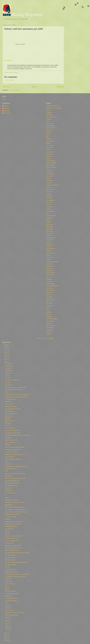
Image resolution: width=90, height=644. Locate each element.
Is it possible (8, 438)
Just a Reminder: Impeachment (12, 593)
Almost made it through (10, 591)
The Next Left (49, 240)
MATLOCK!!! (8, 423)
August (7, 373)
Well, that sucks (9, 476)
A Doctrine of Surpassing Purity (12, 514)
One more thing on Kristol (11, 469)
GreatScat (48, 194)
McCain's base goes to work (11, 440)
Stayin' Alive (49, 295)
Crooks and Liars (50, 154)
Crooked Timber (50, 152)
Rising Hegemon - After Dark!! (53, 106)
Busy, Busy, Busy (50, 141)
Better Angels (49, 130)
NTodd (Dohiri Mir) (51, 249)
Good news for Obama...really (12, 541)
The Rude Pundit (50, 275)
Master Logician (9, 416)
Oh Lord (7, 392)
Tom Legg (48, 314)
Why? (6, 603)
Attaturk (6, 106)
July (6, 376)
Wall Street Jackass (50, 325)
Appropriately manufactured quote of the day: (15, 454)
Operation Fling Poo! (10, 411)
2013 (5, 350)
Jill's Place (48, 209)
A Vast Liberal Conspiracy (52, 319)
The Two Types (9, 596)
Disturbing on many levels (11, 406)
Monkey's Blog (50, 229)
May (6, 620)
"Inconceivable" (8, 60)
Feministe (48, 178)
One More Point (9, 385)
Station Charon (49, 292)
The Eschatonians (50, 174)
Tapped (48, 308)
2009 (5, 359)
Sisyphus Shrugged (50, 284)
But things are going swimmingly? (13, 450)
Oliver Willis (49, 251)
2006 (5, 636)
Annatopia (48, 119)
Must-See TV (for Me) (10, 584)
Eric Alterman (49, 172)
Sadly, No (48, 277)
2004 (5, 640)
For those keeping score (10, 399)
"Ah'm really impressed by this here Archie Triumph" (17, 574)
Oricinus (48, 255)
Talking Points (49, 306)
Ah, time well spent (9, 457)
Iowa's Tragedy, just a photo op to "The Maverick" (16, 510)
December (8, 364)
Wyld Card (49, 332)
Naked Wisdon (49, 233)
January (7, 630)
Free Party (7, 567)
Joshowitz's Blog (50, 211)
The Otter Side (49, 257)
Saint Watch (8, 382)
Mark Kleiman (49, 224)
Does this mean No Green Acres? (12, 430)
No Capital (49, 246)
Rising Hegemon (23, 15)
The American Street (51, 117)
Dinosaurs (7, 533)
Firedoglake (49, 183)
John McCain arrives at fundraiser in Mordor (15, 502)
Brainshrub (49, 139)
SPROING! (8, 445)
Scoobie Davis (49, 281)
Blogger (52, 338)
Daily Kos (48, 159)
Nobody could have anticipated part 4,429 (14, 507)
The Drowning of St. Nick (11, 414)
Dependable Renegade (51, 163)
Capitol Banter (49, 148)
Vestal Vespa (49, 323)
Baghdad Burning (50, 126)
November (8, 366)
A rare (6, 471)
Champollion (7, 108)
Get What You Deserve (10, 560)
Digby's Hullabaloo (50, 165)
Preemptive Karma (50, 266)
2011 (5, 354)
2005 (5, 638)
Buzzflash (48, 143)
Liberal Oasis (49, 218)
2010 (5, 357)
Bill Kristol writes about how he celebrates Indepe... (17, 397)
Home (34, 87)
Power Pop (49, 264)
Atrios (48, 121)
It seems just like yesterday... (11, 598)
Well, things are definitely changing (13, 545)
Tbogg (48, 310)
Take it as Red (49, 303)
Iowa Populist (49, 198)
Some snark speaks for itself (11, 486)
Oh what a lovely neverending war (13, 483)
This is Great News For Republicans (13, 459)
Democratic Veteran (51, 161)
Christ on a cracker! (9, 404)
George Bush (8, 579)
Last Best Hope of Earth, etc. (11, 572)
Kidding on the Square (51, 216)
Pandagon (48, 260)
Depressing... (8, 519)
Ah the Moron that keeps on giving (13, 409)
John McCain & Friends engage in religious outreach (17, 562)
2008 (5, 362)
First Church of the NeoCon (52, 185)
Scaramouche (49, 279)
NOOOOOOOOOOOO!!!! (11, 526)
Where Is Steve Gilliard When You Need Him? (16, 478)
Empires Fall (49, 170)
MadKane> (49, 220)
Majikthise (49, 222)
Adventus (48, 110)
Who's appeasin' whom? (10, 555)
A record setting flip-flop (11, 517)
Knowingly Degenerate (10, 557)
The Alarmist (49, 115)
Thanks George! (9, 464)
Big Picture (49, 132)
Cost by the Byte (9, 581)
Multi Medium (49, 231)
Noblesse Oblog (50, 244)
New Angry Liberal (50, 238)
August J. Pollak (50, 123)
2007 (5, 633)
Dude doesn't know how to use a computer (15, 613)
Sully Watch (49, 301)
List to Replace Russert (10, 569)
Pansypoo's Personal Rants (52, 262)
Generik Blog (49, 192)
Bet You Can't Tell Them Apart (12, 550)
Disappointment (9, 505)
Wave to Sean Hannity (10, 428)
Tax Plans (7, 617)
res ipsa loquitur (7, 113)
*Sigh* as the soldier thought (12, 615)
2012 (5, 352)
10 (6, 495)
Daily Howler (49, 156)
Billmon (48, 134)
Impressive (8, 531)
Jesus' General (49, 207)
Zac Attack (49, 334)
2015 (5, 345)
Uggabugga (49, 317)
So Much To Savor (9, 529)
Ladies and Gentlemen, (10, 442)
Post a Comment (10, 80)
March (7, 625)
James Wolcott (49, 202)
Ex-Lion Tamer (50, 176)
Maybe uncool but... (10, 610)
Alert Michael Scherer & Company (13, 433)
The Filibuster (49, 181)
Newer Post (6, 87)
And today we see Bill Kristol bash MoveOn (15, 474)
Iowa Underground (50, 200)
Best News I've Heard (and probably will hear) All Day (17, 553)
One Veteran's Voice (51, 253)
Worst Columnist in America (11, 452)
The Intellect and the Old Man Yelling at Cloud (16, 466)
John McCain (8, 426)
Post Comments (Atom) (14, 90)
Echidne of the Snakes (51, 167)
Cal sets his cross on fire (11, 493)
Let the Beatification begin (11, 601)
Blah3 (47, 137)
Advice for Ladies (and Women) (12, 380)
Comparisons (8, 605)
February (7, 628)
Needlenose (49, 235)
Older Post (61, 87)
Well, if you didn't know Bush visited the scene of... (17, 512)
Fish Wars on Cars (50, 189)
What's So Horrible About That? (12, 481)
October (7, 368)
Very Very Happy (50, 321)
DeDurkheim (7, 111)
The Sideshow (49, 312)
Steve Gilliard (49, 297)
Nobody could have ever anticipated (13, 524)
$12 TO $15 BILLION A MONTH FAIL (14, 390)
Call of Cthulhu (50, 145)
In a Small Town (9, 490)
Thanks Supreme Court (10, 421)
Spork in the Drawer (51, 290)
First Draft (48, 187)
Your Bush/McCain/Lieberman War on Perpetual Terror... (18, 435)
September (8, 371)
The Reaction (49, 268)
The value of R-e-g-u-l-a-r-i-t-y (12, 538)
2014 (5, 347)
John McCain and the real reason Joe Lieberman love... (17, 394)
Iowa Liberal (49, 196)
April (7, 623)
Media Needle (49, 227)
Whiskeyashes (49, 330)
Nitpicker (48, 242)
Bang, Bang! (8, 418)
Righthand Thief (50, 270)
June (6, 378)
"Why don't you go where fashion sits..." (14, 536)
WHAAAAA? (8, 608)
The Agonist (49, 112)
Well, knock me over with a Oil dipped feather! (16, 387)
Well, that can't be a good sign (12, 500)
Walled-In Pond (50, 328)
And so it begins (9, 488)
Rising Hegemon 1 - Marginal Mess (54, 108)
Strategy (7, 498)
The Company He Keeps (11, 565)
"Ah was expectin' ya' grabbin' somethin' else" (15, 577)
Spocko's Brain (49, 288)
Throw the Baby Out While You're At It (14, 548)
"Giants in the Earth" (10, 543)
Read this (7, 586)
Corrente (48, 150)
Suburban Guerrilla (50, 299)
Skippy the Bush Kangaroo (52, 286)
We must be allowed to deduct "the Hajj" (14, 522)
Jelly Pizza (49, 205)
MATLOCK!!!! (9, 402)
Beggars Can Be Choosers (52, 128)
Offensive (7, 589)
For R (6, 462)
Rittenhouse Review (51, 273)
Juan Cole (48, 213)
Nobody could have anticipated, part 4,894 (15, 447)
